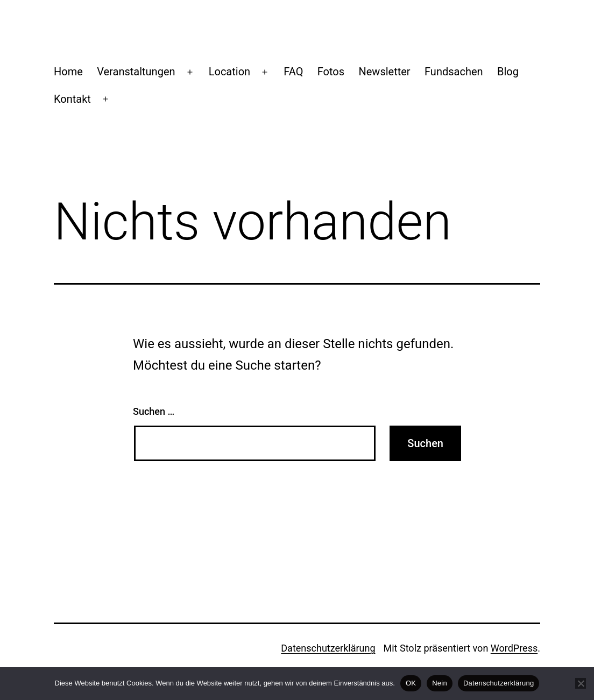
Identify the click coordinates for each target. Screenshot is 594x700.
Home (68, 72)
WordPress (514, 648)
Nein (440, 683)
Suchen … (154, 411)
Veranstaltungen (136, 72)
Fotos (331, 72)
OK (411, 683)
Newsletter (384, 72)
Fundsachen (454, 72)
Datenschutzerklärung (328, 648)
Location (229, 72)
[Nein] (581, 683)
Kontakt (72, 99)
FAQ (293, 72)
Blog (508, 72)
